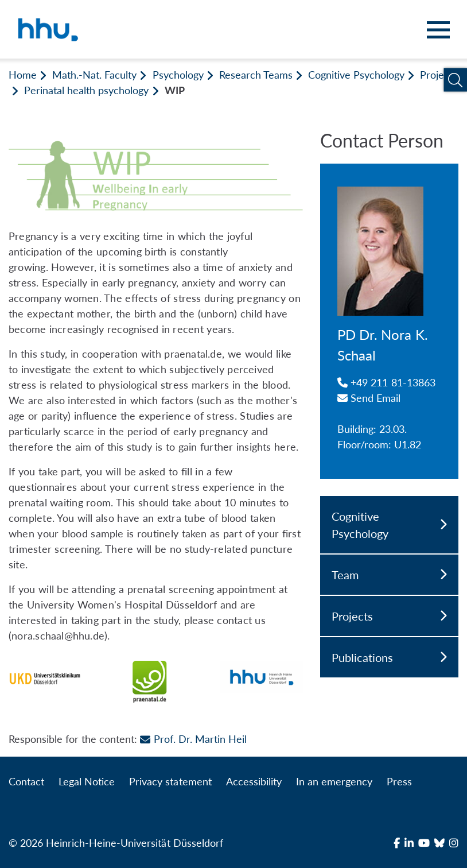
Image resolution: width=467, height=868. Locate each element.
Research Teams (256, 75)
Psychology (178, 75)
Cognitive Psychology (356, 75)
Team (389, 575)
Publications (389, 657)
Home (23, 75)
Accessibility (254, 781)
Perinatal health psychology (86, 90)
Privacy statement (170, 781)
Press (399, 781)
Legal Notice (87, 781)
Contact (26, 781)
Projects (439, 75)
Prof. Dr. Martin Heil (193, 739)
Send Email (369, 398)
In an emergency (334, 781)
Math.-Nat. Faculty (94, 75)
